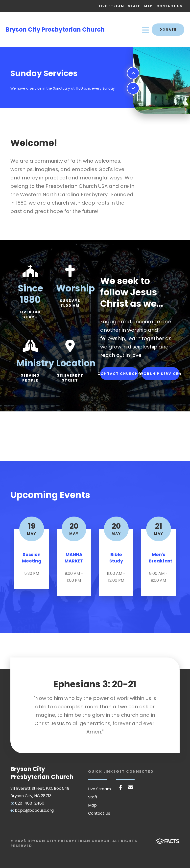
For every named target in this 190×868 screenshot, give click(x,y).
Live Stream (112, 6)
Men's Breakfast (160, 558)
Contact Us (169, 6)
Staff (134, 6)
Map (148, 6)
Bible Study (116, 558)
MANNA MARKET (74, 558)
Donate (168, 29)
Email (131, 787)
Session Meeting (32, 558)
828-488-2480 (30, 803)
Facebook (121, 787)
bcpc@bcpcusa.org (34, 810)
